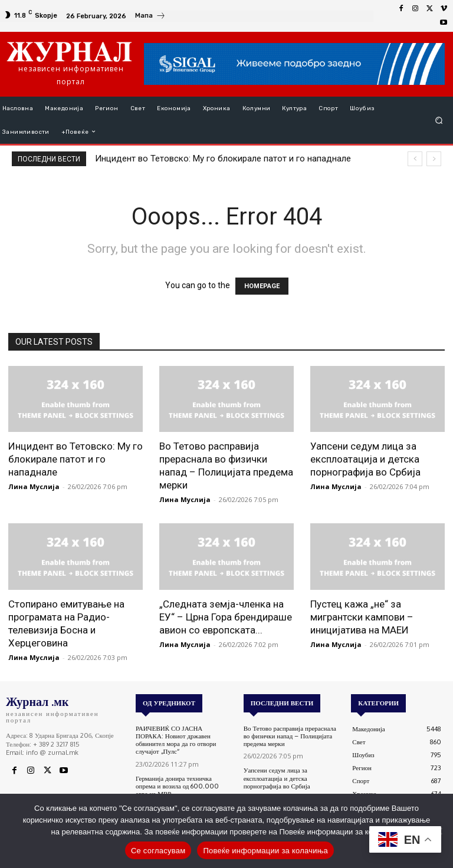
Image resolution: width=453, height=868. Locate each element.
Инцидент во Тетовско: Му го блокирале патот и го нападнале (223, 159)
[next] (434, 159)
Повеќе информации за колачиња (265, 851)
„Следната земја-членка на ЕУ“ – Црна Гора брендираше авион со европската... (226, 617)
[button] (439, 120)
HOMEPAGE (262, 286)
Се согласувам (158, 851)
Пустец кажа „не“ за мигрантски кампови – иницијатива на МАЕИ (362, 617)
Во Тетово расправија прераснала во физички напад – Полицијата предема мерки (290, 736)
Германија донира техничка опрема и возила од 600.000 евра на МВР (177, 786)
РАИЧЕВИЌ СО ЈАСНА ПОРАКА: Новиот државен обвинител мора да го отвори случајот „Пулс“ (176, 740)
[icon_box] (150, 17)
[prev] (415, 159)
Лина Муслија (34, 486)
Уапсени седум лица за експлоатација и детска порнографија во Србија (365, 459)
